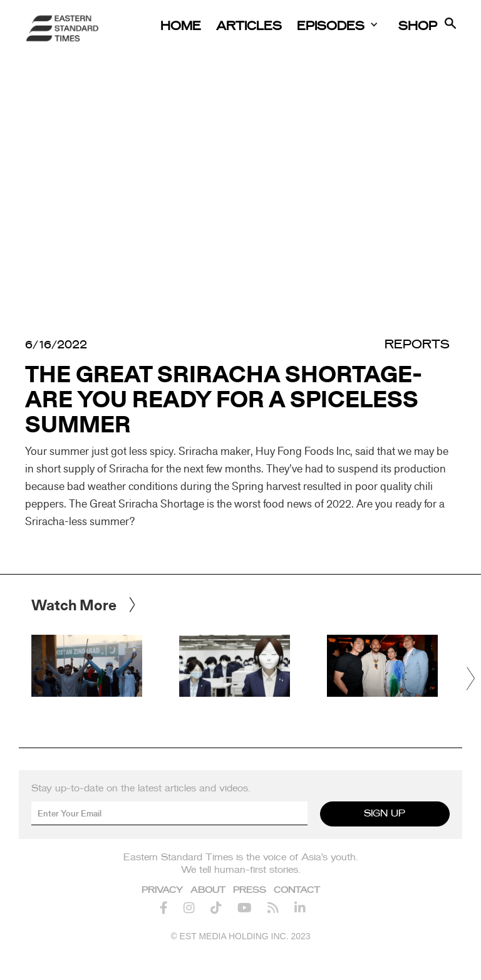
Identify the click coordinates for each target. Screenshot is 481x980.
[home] (63, 28)
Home (181, 27)
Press (250, 890)
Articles (249, 27)
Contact (297, 890)
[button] (472, 679)
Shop (418, 27)
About (208, 890)
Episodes (331, 27)
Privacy (162, 890)
